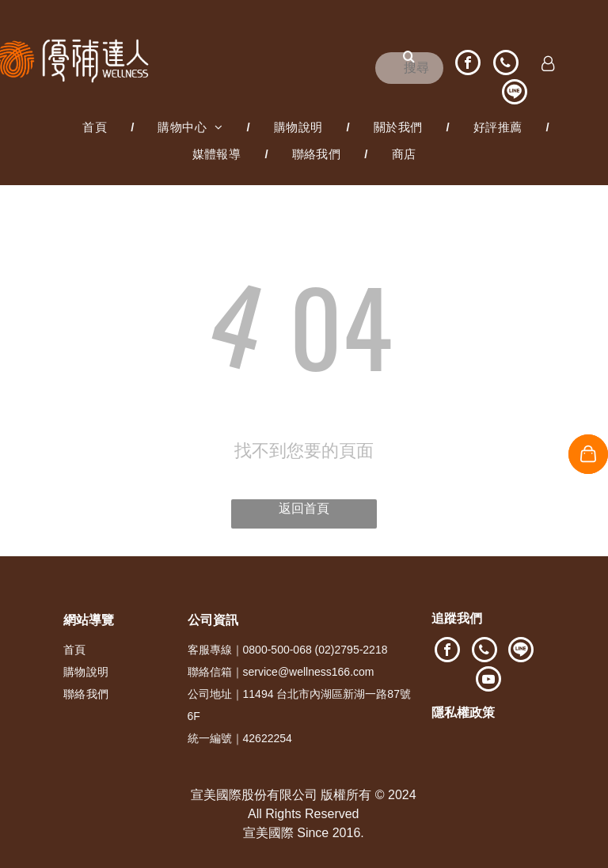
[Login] (548, 65)
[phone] (506, 64)
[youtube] (488, 681)
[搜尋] (409, 68)
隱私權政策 (463, 713)
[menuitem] (96, 127)
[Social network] (515, 94)
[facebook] (468, 64)
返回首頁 (304, 508)
